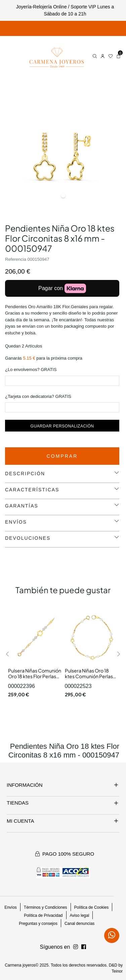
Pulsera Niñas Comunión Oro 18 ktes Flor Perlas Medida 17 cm (35, 676)
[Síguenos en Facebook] (76, 947)
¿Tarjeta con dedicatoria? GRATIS (38, 396)
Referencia (16, 259)
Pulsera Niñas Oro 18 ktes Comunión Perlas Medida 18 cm (89, 676)
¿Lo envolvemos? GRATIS (31, 370)
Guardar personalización (62, 426)
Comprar (62, 456)
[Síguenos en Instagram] (84, 947)
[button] (8, 654)
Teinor (117, 971)
